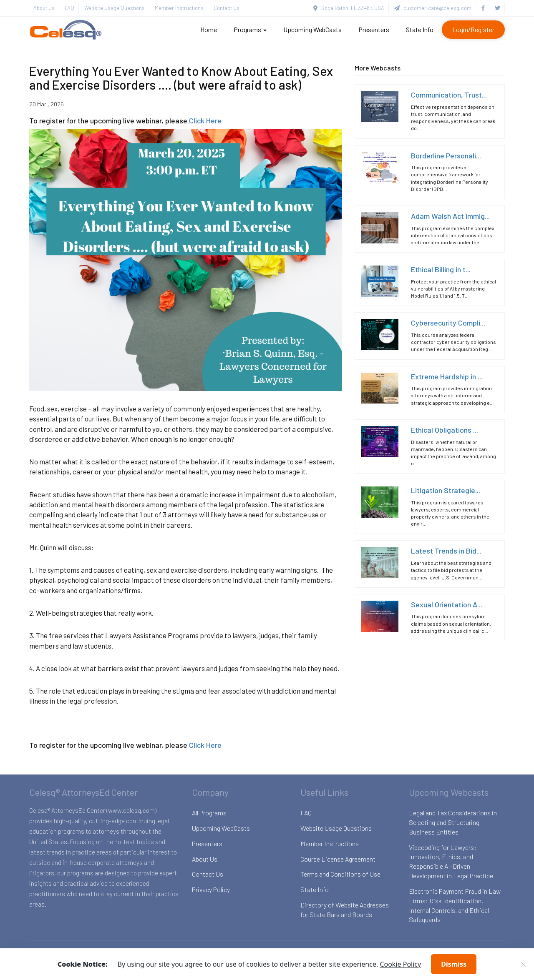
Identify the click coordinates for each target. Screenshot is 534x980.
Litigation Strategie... (446, 490)
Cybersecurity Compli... (448, 323)
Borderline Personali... (446, 155)
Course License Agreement (338, 859)
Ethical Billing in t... (441, 269)
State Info (420, 29)
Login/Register (473, 29)
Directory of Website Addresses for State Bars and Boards (345, 910)
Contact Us (227, 8)
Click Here (205, 120)
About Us (44, 8)
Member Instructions (179, 8)
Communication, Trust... (449, 95)
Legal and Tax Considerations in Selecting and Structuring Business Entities (453, 822)
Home (209, 29)
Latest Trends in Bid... (446, 551)
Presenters (374, 29)
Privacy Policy (211, 889)
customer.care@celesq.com (433, 8)
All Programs (209, 813)
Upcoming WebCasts (312, 29)
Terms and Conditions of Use (340, 874)
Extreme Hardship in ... (447, 376)
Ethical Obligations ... (445, 430)
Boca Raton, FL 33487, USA (349, 8)
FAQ (69, 8)
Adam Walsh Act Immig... (450, 216)
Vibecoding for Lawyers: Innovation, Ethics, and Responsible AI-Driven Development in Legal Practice (451, 862)
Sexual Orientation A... (447, 604)
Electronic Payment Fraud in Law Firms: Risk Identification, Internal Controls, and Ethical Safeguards (455, 905)
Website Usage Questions (115, 8)
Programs (250, 29)
